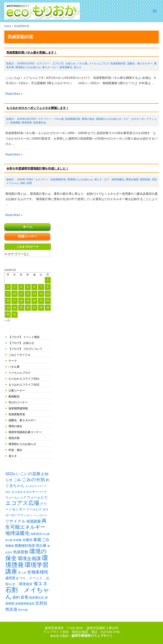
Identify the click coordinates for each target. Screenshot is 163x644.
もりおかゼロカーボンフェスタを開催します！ (38, 108)
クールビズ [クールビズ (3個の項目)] (34, 509)
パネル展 (14, 367)
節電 (29, 183)
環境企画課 (132, 179)
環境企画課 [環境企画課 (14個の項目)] (29, 559)
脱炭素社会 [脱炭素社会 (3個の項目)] (37, 597)
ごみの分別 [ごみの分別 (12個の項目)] (33, 479)
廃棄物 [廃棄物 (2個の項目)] (9, 546)
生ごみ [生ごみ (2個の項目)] (22, 573)
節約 (23, 183)
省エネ (13, 456)
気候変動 (15, 123)
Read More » (14, 94)
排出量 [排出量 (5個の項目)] (41, 546)
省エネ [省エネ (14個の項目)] (41, 584)
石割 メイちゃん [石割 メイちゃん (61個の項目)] (27, 593)
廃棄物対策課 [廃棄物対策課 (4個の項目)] (25, 546)
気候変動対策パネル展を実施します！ (32, 52)
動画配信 (14, 396)
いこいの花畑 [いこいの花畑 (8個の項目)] (28, 474)
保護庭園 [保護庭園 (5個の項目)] (34, 521)
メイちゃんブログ (20, 373)
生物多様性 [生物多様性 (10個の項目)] (38, 572)
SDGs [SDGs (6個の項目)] (10, 474)
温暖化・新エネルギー (22, 420)
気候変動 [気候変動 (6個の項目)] (21, 552)
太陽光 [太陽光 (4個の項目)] (27, 540)
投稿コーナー (28, 236)
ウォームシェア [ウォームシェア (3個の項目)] (16, 497)
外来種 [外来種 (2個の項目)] (17, 540)
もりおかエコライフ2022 (24, 385)
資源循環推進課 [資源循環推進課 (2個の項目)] (25, 604)
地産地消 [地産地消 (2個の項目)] (36, 534)
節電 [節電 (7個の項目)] (24, 597)
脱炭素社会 (40, 123)
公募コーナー (17, 390)
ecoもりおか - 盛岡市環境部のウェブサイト (81, 636)
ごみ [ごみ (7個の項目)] (17, 480)
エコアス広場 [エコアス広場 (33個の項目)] (22, 503)
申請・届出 (15, 450)
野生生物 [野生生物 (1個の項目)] (23, 610)
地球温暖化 (66, 67)
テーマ (13, 361)
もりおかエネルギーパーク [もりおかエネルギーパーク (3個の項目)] (29, 492)
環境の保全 (15, 426)
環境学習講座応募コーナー (25, 432)
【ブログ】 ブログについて (25, 349)
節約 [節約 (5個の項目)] (16, 597)
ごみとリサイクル (20, 355)
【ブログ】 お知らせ (21, 343)
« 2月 (7, 320)
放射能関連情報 (18, 408)
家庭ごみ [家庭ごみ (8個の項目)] (41, 540)
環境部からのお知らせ (22, 444)
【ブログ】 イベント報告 (24, 337)
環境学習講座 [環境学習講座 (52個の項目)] (27, 568)
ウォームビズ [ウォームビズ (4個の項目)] (37, 497)
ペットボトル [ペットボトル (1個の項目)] (40, 515)
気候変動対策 (17, 414)
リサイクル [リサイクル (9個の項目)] (15, 521)
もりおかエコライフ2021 (24, 379)
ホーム (28, 227)
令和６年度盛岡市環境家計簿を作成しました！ (38, 168)
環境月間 (14, 438)
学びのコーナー (18, 402)
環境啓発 (27, 123)
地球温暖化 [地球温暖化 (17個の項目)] (18, 533)
